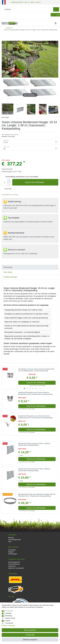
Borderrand (9, 28)
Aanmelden (12, 550)
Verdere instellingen (8, 625)
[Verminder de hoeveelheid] (9, 184)
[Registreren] (7, 15)
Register (11, 552)
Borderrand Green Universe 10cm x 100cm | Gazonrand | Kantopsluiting (34, 444)
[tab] (30, 267)
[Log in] (3, 15)
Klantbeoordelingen (10, 277)
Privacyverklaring (14, 564)
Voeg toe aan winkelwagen (41, 182)
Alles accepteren (30, 630)
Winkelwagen (13, 554)
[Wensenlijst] (49, 15)
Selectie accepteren (30, 640)
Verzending (42, 385)
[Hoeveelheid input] (5, 182)
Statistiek (9, 613)
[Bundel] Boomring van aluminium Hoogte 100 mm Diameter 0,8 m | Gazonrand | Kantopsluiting (37, 495)
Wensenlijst (7, 189)
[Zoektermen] (28, 9)
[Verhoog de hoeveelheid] (9, 180)
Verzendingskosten (15, 539)
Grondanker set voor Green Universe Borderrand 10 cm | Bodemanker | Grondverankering (36, 370)
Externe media (10, 618)
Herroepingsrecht (14, 562)
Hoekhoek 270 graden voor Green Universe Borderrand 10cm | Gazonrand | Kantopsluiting (35, 417)
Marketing (9, 616)
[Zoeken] (56, 9)
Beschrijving (8, 267)
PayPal (8, 621)
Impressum (12, 566)
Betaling (11, 537)
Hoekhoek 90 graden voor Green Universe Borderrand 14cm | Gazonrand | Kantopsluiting (35, 393)
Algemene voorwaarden (16, 568)
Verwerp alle (30, 635)
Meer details (8, 272)
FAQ (10, 541)
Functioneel (9, 611)
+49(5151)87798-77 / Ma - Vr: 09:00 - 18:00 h (24, 2)
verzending (15, 194)
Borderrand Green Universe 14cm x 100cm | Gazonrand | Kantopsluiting (34, 470)
